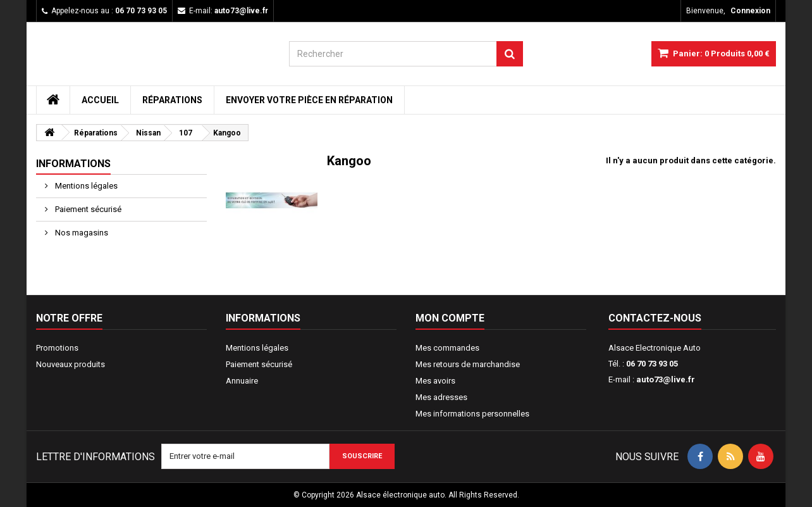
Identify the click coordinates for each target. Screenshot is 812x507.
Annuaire (242, 381)
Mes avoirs (435, 381)
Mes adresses (441, 397)
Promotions (57, 348)
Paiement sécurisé (87, 209)
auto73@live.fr (666, 379)
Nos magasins (81, 233)
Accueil (100, 100)
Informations (73, 164)
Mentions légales (85, 186)
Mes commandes (447, 348)
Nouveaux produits (71, 364)
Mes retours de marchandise (468, 364)
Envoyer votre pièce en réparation (309, 100)
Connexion (750, 11)
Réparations (172, 100)
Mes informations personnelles (472, 414)
